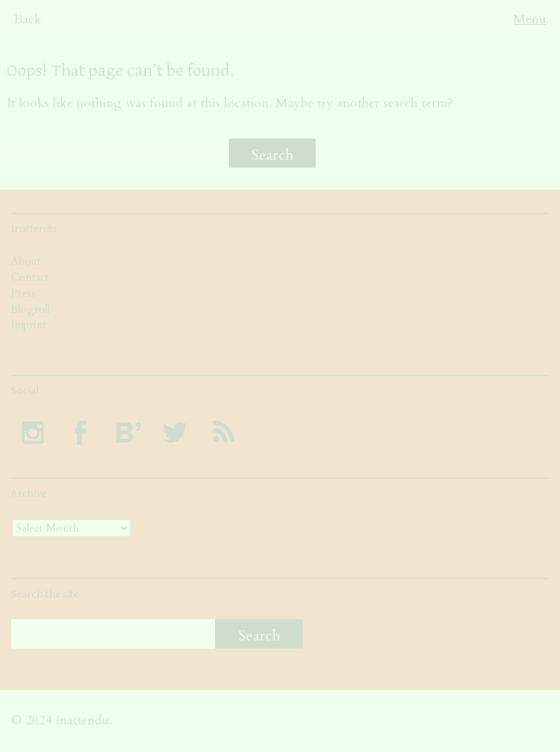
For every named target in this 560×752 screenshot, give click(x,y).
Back (28, 19)
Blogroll (30, 309)
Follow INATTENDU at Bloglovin (128, 433)
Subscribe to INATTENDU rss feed (222, 433)
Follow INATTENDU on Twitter (175, 433)
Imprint (29, 325)
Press (23, 293)
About (26, 261)
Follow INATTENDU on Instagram (33, 433)
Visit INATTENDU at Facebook (80, 433)
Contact (30, 277)
